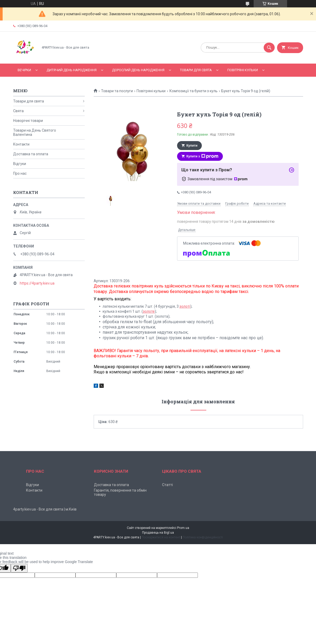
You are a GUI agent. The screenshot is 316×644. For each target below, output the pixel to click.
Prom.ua (183, 528)
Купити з (202, 156)
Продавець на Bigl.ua (158, 533)
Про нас (20, 173)
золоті (185, 306)
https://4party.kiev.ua (37, 283)
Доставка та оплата (31, 154)
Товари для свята (196, 70)
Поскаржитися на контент (161, 537)
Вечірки (24, 70)
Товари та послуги (117, 91)
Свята (18, 111)
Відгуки (20, 164)
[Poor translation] (19, 568)
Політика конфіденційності (203, 537)
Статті (167, 485)
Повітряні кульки (243, 70)
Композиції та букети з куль (194, 91)
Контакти (21, 144)
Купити (192, 146)
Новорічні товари (28, 121)
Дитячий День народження (72, 70)
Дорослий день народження (138, 70)
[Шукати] (269, 48)
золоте (149, 311)
